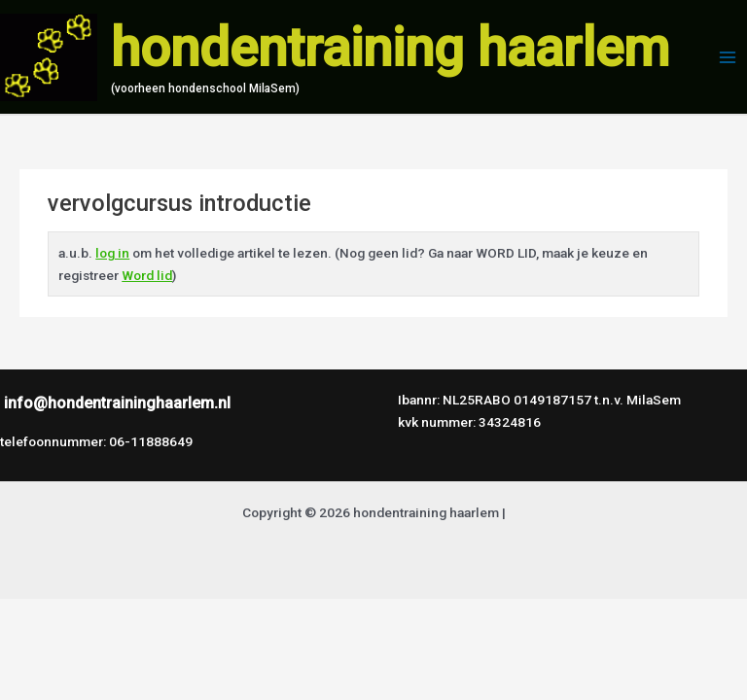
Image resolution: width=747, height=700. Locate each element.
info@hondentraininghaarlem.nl (117, 403)
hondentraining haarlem (390, 48)
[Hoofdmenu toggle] (728, 57)
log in (112, 253)
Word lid (147, 275)
